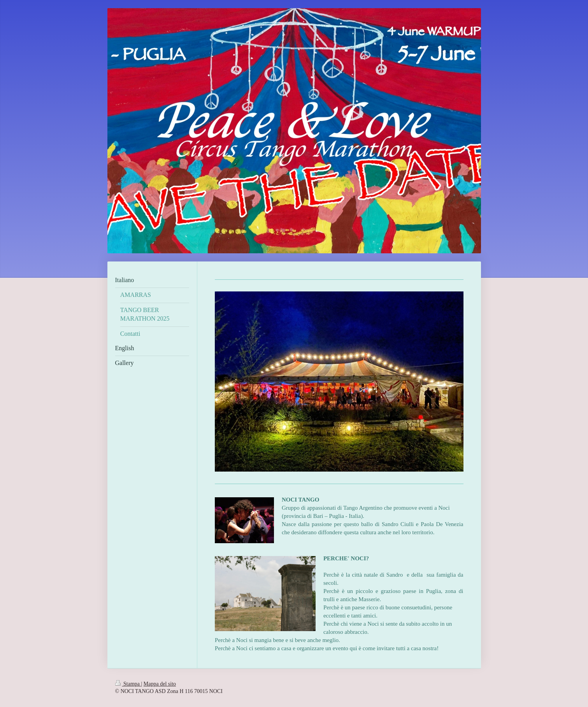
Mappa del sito (160, 684)
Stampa (128, 684)
